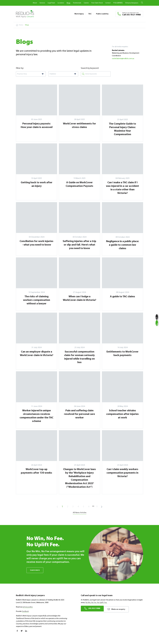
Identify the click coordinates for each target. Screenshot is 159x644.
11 (97, 507)
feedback (25, 612)
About (35, 3)
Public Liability (102, 14)
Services (42, 3)
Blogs (69, 3)
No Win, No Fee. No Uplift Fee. (96, 603)
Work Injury (79, 14)
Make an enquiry (120, 609)
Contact (108, 3)
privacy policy (28, 607)
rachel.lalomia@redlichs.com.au (123, 59)
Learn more (35, 570)
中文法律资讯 (118, 3)
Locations (61, 3)
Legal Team (51, 3)
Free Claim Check (97, 3)
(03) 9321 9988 (93, 609)
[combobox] (31, 74)
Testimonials (77, 3)
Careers (86, 3)
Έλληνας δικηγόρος (132, 3)
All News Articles (80, 513)
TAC (90, 14)
